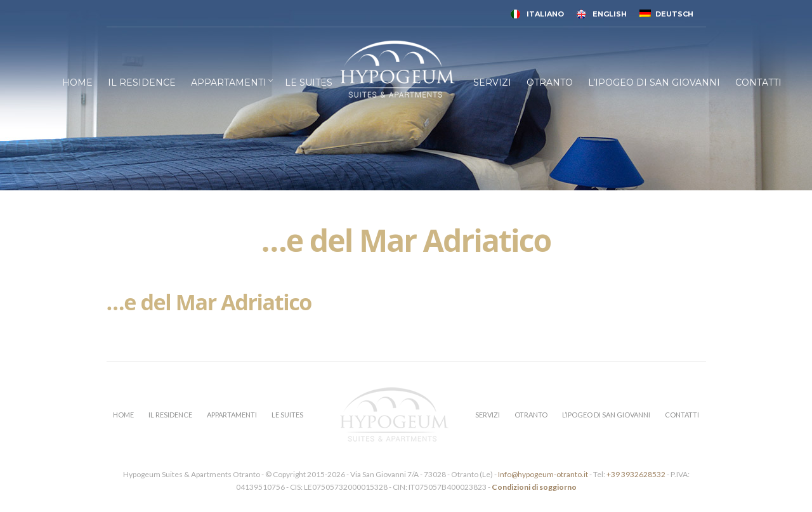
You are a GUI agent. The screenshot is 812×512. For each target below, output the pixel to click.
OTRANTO (550, 82)
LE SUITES (309, 82)
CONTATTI (758, 82)
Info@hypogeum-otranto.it (544, 474)
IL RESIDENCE (142, 82)
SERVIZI (492, 82)
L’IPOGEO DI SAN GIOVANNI (654, 82)
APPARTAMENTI (229, 82)
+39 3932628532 (636, 474)
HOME (77, 82)
